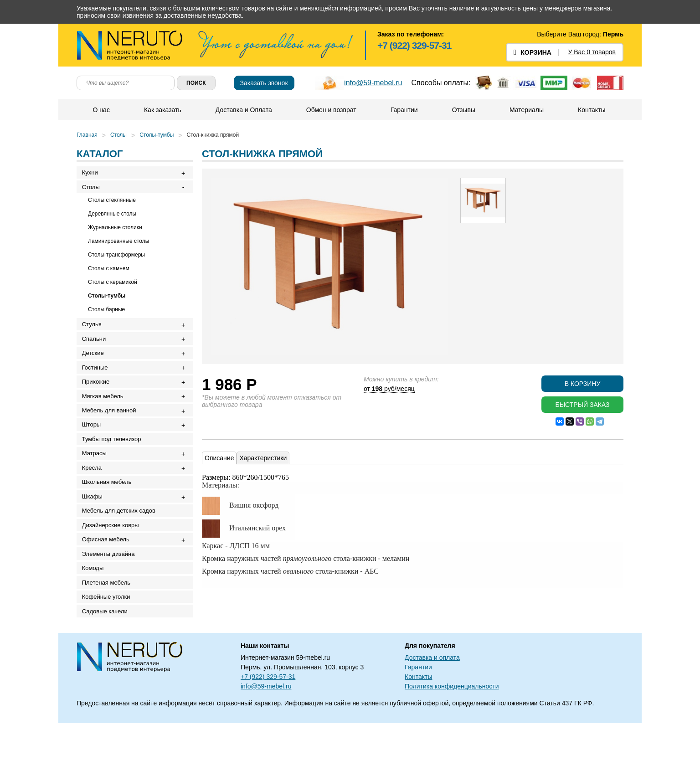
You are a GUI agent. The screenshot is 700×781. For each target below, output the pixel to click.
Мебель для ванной (111, 432)
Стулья (94, 331)
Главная (87, 135)
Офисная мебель (108, 583)
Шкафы (94, 533)
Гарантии (404, 110)
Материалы (526, 110)
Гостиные (97, 381)
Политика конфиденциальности (452, 744)
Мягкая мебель (105, 415)
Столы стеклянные (112, 205)
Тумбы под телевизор (113, 465)
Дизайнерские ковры (112, 567)
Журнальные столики (115, 232)
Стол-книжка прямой (213, 135)
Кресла (94, 499)
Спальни (96, 347)
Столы (118, 135)
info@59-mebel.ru (373, 83)
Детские (95, 364)
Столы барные (106, 314)
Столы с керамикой (113, 287)
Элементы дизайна (110, 600)
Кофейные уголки (108, 651)
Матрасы (96, 482)
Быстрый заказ (582, 405)
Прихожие (98, 398)
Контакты (591, 110)
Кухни (92, 174)
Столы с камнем (109, 273)
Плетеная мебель (108, 634)
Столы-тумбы (157, 135)
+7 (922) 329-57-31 (414, 45)
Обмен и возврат (331, 110)
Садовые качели (107, 668)
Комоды (95, 617)
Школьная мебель (109, 516)
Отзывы (463, 110)
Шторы (93, 449)
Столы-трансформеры (116, 260)
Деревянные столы (112, 219)
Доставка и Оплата (243, 110)
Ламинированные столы (118, 246)
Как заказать (162, 110)
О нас (101, 110)
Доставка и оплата (432, 715)
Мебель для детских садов (121, 550)
